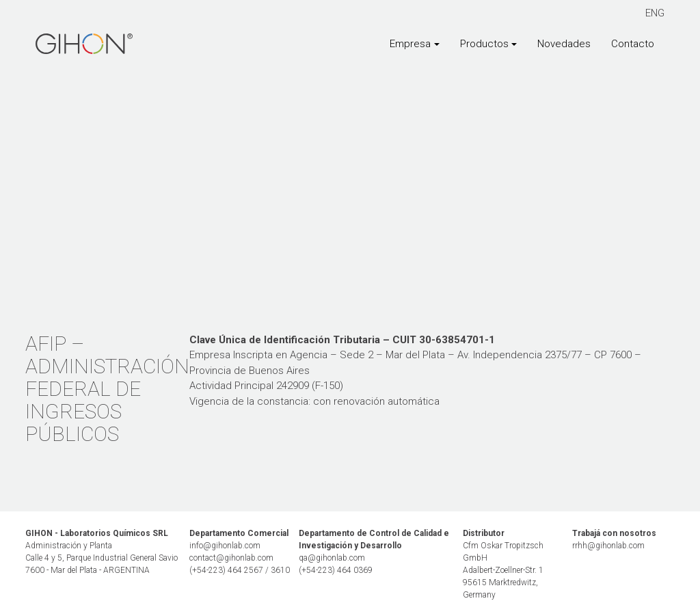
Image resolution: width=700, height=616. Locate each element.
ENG (655, 13)
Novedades (564, 44)
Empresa (410, 44)
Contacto (633, 44)
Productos (484, 44)
